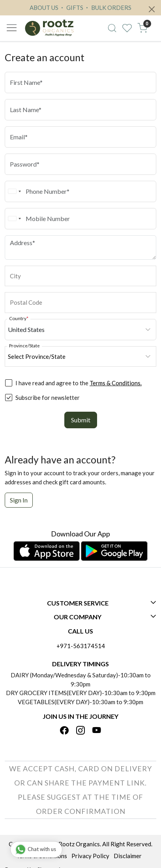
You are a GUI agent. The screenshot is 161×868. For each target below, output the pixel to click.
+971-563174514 (81, 646)
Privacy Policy (90, 856)
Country (19, 318)
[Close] (152, 9)
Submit (81, 420)
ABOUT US (44, 7)
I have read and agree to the (79, 383)
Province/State (24, 345)
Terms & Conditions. (116, 383)
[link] (112, 28)
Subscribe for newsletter (48, 397)
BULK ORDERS (108, 7)
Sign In (19, 500)
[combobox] (14, 191)
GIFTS (71, 7)
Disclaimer (128, 856)
